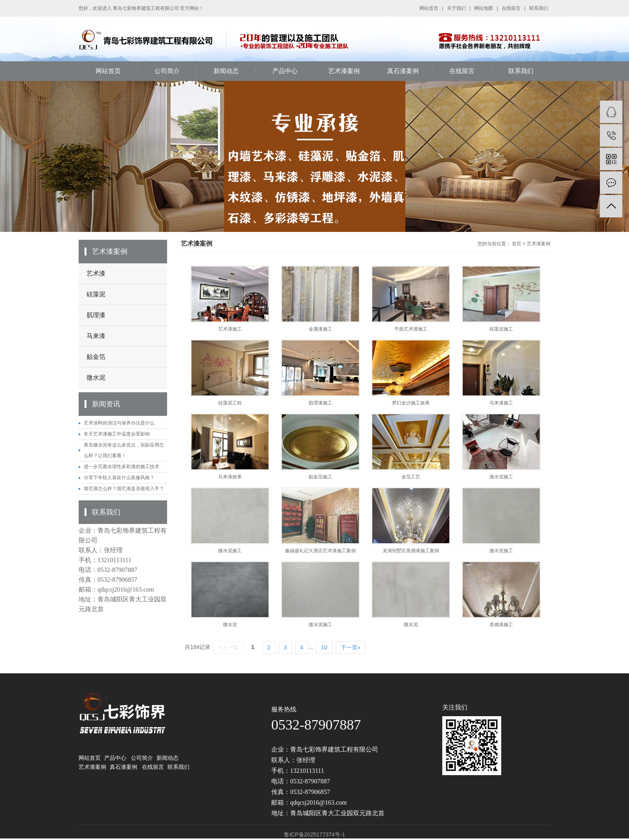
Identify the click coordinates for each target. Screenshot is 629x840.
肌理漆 (96, 315)
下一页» (351, 647)
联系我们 (539, 8)
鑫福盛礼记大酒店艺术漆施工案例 (320, 551)
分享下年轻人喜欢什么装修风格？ (119, 478)
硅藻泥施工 (501, 329)
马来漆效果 (230, 477)
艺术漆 (96, 273)
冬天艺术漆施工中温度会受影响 (117, 434)
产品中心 (285, 71)
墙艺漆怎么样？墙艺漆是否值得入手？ (124, 489)
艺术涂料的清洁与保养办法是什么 (119, 423)
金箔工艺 (411, 477)
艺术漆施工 (230, 329)
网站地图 (484, 8)
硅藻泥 (96, 294)
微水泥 (96, 378)
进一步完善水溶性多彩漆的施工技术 (121, 467)
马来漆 (96, 336)
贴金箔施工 (320, 477)
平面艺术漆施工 (411, 329)
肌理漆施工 (320, 403)
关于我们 (456, 8)
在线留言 (511, 8)
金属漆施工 (320, 329)
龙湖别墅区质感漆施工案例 (411, 551)
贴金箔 (96, 357)
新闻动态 (226, 71)
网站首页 (429, 8)
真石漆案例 (403, 71)
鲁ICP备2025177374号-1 (314, 834)
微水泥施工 (501, 477)
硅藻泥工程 (230, 403)
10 (324, 647)
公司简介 (167, 71)
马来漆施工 (501, 403)
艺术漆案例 (344, 71)
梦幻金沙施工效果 (411, 403)
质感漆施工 (501, 625)
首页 (517, 244)
